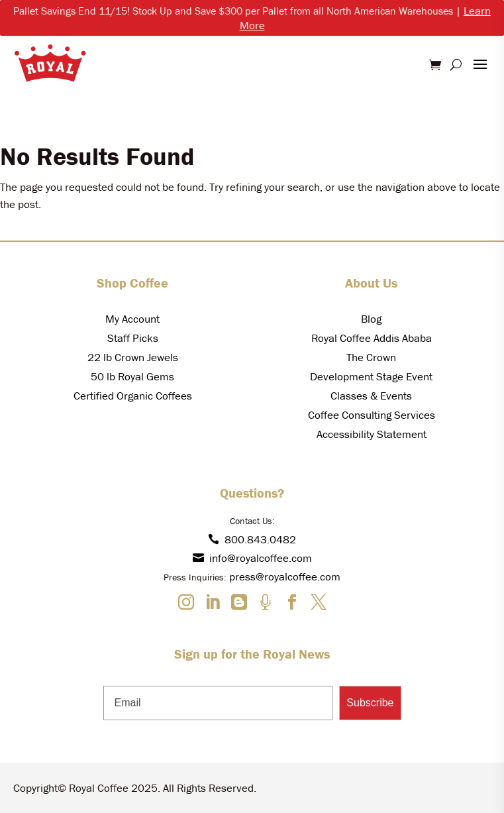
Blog (371, 319)
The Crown (371, 357)
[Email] (218, 703)
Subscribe (370, 703)
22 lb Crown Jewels (133, 357)
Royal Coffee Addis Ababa (372, 338)
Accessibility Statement (372, 434)
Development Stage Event (371, 376)
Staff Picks (133, 338)
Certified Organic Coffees (133, 396)
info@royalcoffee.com (252, 558)
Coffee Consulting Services (372, 415)
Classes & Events (371, 396)
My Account (132, 319)
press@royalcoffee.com (285, 576)
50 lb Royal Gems (132, 376)
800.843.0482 (252, 539)
